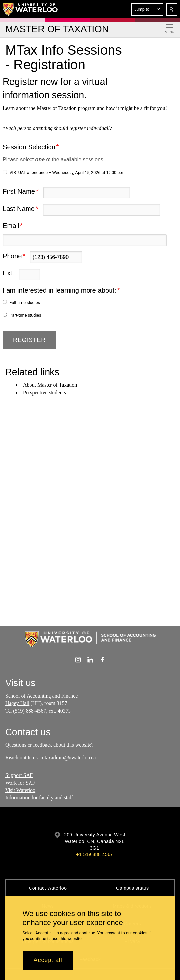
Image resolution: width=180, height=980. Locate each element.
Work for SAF (20, 783)
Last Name (19, 209)
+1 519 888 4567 (94, 854)
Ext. (8, 273)
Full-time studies (25, 303)
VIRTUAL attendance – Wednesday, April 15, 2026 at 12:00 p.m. (68, 172)
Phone (12, 256)
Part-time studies (25, 315)
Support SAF (19, 775)
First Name (19, 191)
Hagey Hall (17, 703)
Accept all (48, 960)
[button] (147, 9)
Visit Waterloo (20, 790)
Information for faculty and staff (39, 798)
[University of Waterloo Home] (30, 9)
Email (11, 226)
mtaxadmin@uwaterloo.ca (68, 757)
